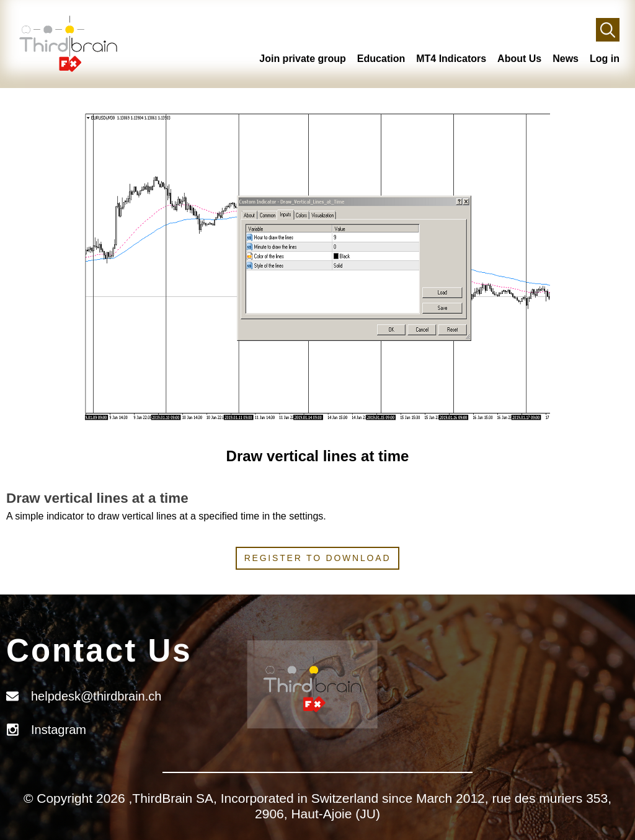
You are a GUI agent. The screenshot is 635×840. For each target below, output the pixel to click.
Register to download (318, 558)
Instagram (59, 730)
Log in (605, 59)
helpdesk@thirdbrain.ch (96, 696)
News (566, 59)
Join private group (303, 59)
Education (381, 59)
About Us (519, 59)
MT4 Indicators (451, 59)
